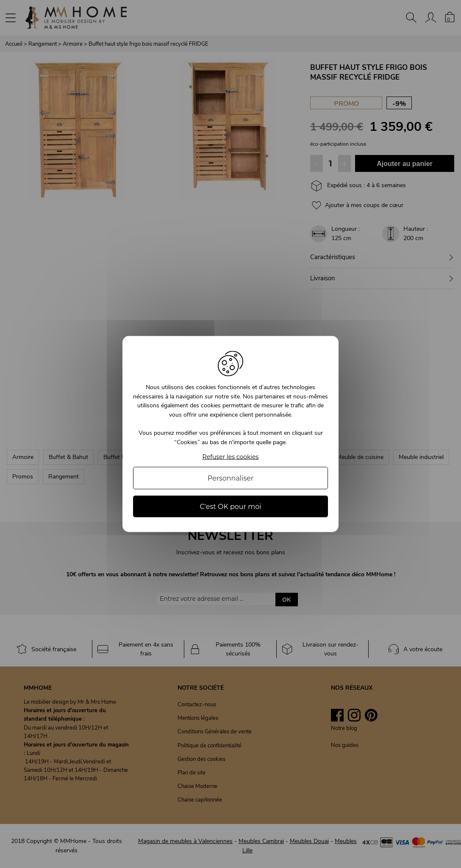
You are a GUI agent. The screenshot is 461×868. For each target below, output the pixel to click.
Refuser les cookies (231, 457)
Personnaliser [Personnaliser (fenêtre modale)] (231, 478)
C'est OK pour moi (230, 506)
